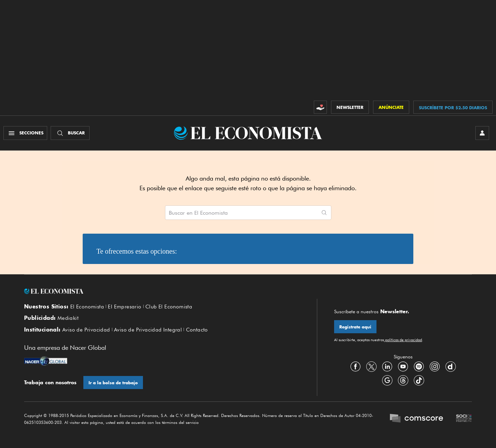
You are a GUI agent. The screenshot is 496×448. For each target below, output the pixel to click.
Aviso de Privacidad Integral (148, 330)
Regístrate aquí (355, 327)
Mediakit (68, 318)
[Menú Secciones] (25, 133)
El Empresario (125, 307)
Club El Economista (169, 307)
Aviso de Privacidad (86, 330)
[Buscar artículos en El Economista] (241, 213)
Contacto (197, 330)
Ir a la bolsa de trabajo (113, 383)
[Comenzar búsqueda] (324, 213)
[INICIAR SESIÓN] (482, 133)
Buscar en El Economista (198, 213)
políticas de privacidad (403, 340)
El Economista (87, 307)
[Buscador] (70, 133)
